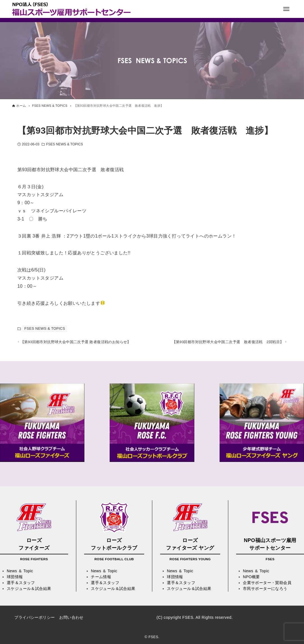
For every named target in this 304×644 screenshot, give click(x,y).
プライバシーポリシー (34, 617)
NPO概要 (251, 577)
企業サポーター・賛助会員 (267, 583)
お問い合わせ (71, 617)
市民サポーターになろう (265, 589)
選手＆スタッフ (21, 583)
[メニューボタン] (286, 9)
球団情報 (15, 577)
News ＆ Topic (20, 571)
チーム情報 (101, 577)
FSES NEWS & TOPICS (64, 144)
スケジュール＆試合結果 (29, 589)
